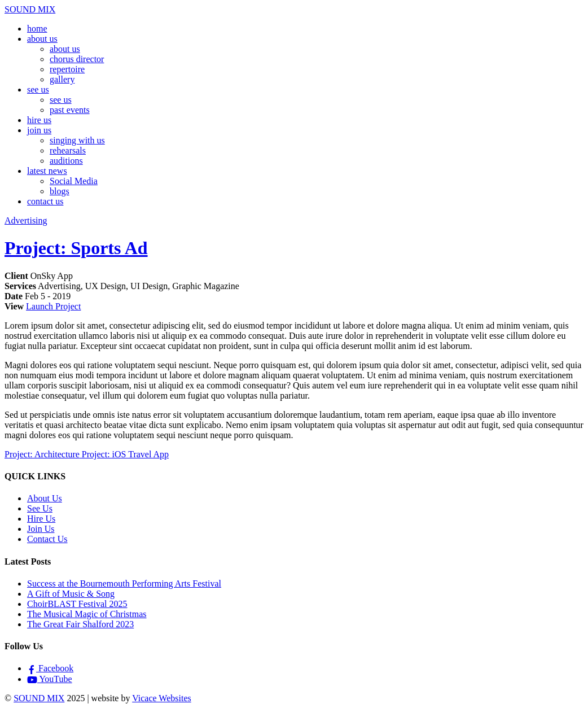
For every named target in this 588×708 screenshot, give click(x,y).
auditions (66, 161)
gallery (62, 79)
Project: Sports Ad (76, 248)
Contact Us (47, 539)
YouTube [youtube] (50, 679)
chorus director (77, 59)
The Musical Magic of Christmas (87, 614)
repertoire (67, 69)
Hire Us (41, 519)
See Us (40, 508)
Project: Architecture (42, 454)
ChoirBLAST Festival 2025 (77, 604)
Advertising (26, 220)
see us (38, 89)
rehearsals (68, 150)
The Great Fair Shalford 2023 (80, 624)
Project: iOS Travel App (124, 454)
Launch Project (53, 306)
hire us (39, 120)
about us (42, 39)
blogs (60, 191)
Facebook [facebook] (50, 668)
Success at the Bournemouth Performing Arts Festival (124, 584)
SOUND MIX (39, 698)
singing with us (77, 140)
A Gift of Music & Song (71, 594)
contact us (45, 201)
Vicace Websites (162, 698)
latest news (47, 171)
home (37, 29)
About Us (45, 498)
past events (70, 110)
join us (39, 130)
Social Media (74, 181)
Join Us (41, 529)
